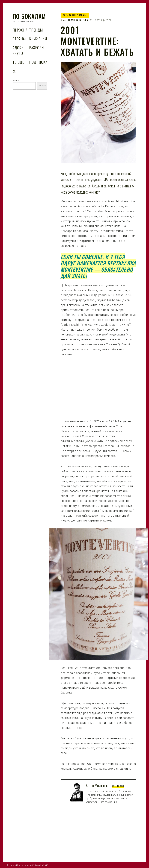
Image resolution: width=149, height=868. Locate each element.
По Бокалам (29, 16)
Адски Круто (18, 50)
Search (14, 72)
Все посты (118, 786)
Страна (20, 39)
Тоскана (82, 15)
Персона (20, 30)
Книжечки (38, 39)
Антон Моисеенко (78, 20)
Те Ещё (18, 62)
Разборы (37, 47)
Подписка (38, 62)
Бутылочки (69, 15)
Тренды (36, 30)
